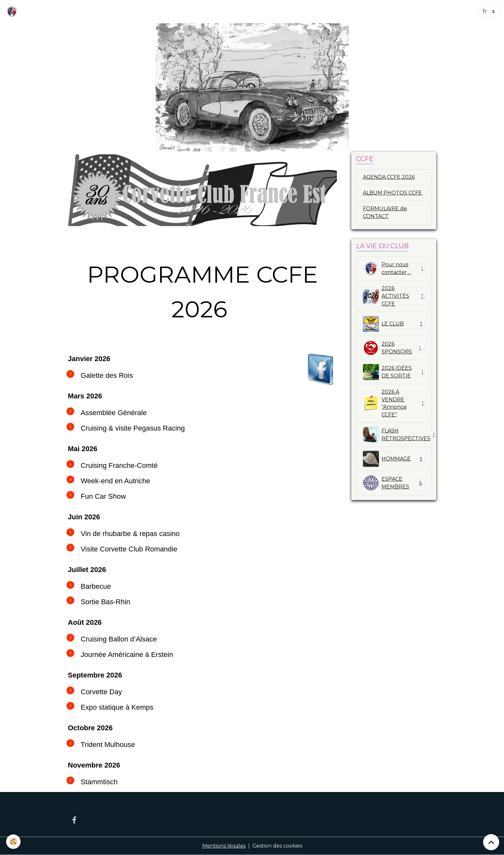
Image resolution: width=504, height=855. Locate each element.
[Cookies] (14, 842)
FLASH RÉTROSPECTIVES (397, 435)
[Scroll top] (491, 842)
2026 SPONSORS (394, 348)
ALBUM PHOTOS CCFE (392, 193)
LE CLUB (394, 324)
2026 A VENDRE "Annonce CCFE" (394, 404)
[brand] (13, 12)
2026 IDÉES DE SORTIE (394, 372)
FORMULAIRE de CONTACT (385, 212)
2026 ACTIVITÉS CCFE (394, 296)
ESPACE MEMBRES (394, 484)
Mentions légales (224, 846)
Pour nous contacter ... (394, 269)
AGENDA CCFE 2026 (389, 177)
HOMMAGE (394, 459)
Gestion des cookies (277, 846)
